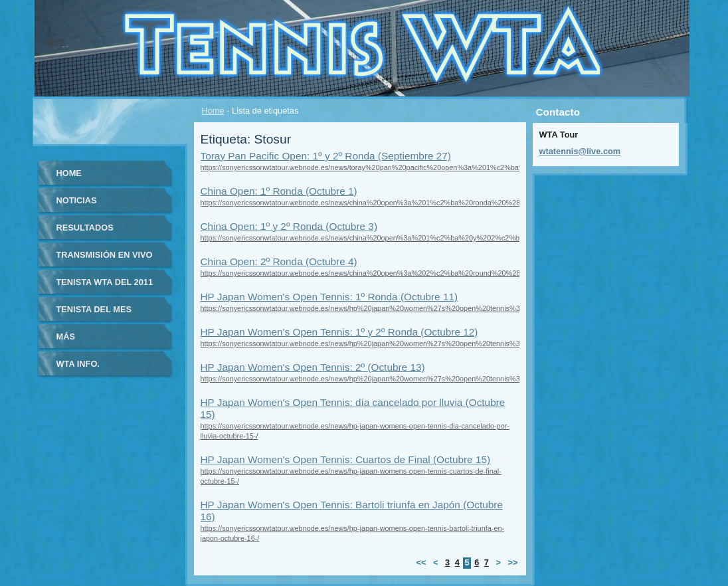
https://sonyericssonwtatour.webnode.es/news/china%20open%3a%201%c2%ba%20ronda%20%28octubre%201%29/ (390, 203)
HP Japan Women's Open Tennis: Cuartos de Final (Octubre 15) (346, 459)
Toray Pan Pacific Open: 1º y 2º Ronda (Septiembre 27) (326, 156)
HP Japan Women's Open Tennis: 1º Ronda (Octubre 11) (329, 297)
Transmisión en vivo (105, 255)
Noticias (77, 200)
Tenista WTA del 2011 (105, 282)
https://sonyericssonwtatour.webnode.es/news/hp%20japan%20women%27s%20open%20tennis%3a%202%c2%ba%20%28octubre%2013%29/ (432, 379)
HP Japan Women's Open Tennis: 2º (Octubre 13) (313, 367)
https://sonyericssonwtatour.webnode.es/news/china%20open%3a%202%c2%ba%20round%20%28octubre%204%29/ (390, 273)
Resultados (85, 228)
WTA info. (78, 364)
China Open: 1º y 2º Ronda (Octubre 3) (289, 226)
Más (66, 337)
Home (213, 111)
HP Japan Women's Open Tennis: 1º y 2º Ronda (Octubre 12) (339, 332)
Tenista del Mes (94, 309)
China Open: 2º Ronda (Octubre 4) (279, 261)
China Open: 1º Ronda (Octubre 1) (279, 191)
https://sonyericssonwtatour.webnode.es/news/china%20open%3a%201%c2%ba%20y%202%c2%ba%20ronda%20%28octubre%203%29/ (423, 238)
